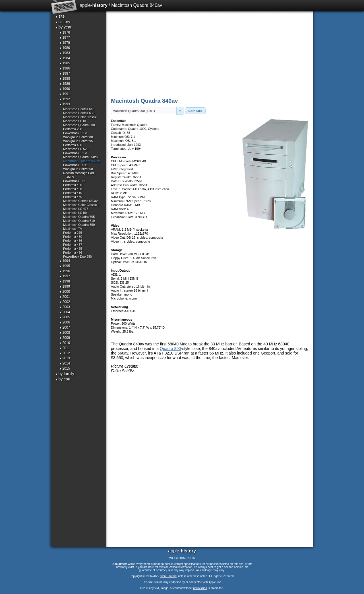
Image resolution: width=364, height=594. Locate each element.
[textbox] (144, 111)
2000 (65, 292)
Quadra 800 (170, 349)
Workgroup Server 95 (78, 141)
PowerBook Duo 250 (77, 257)
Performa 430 (73, 197)
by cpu (63, 379)
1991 (65, 94)
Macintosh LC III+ (75, 213)
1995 (65, 266)
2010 (65, 343)
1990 (65, 89)
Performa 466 (73, 241)
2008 (65, 333)
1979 (65, 43)
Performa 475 (73, 249)
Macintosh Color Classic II (81, 205)
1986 (65, 68)
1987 (65, 73)
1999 (65, 286)
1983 (65, 53)
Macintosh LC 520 (76, 149)
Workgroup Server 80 (78, 137)
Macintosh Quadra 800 (79, 125)
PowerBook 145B (75, 165)
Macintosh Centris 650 (79, 113)
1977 (65, 38)
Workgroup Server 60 (78, 169)
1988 (65, 79)
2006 (65, 322)
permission (200, 588)
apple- (94, 5)
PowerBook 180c (75, 153)
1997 (65, 276)
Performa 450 (73, 145)
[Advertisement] (210, 54)
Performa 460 (73, 237)
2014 (65, 363)
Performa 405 (73, 189)
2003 (65, 307)
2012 (65, 353)
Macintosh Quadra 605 (79, 217)
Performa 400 (73, 185)
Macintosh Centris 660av (80, 201)
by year (63, 27)
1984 (65, 58)
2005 (65, 317)
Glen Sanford (168, 576)
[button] (180, 111)
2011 (65, 348)
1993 (65, 104)
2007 (65, 327)
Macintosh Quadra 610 (79, 221)
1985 (65, 63)
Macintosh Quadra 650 (79, 225)
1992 (65, 99)
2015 (65, 368)
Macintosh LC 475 (76, 209)
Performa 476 (73, 253)
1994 (65, 261)
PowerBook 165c (75, 133)
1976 (65, 32)
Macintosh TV (73, 229)
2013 (65, 358)
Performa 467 (73, 245)
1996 (65, 271)
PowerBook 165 (74, 181)
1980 (65, 48)
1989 (65, 84)
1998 (65, 281)
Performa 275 (73, 233)
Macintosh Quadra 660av (81, 157)
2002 (65, 302)
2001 (65, 297)
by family (65, 374)
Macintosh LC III (74, 121)
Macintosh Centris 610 (79, 109)
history (63, 22)
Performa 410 (73, 193)
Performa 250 (73, 129)
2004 (65, 312)
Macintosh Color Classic (80, 117)
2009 (65, 338)
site (60, 16)
